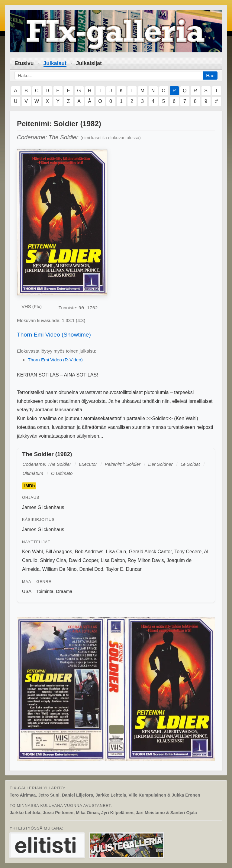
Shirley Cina (53, 560)
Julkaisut (55, 63)
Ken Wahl (32, 552)
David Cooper (84, 560)
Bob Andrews (89, 552)
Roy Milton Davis (146, 560)
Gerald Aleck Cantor (150, 552)
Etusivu (24, 63)
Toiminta (45, 591)
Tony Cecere (188, 552)
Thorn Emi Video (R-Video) (55, 360)
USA (27, 591)
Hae (210, 76)
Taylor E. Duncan (124, 569)
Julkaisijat (89, 63)
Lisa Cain (116, 552)
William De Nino (60, 569)
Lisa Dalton (113, 560)
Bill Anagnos (59, 552)
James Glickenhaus (43, 507)
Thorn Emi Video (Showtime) (54, 335)
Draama (64, 591)
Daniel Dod (91, 569)
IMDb (29, 486)
